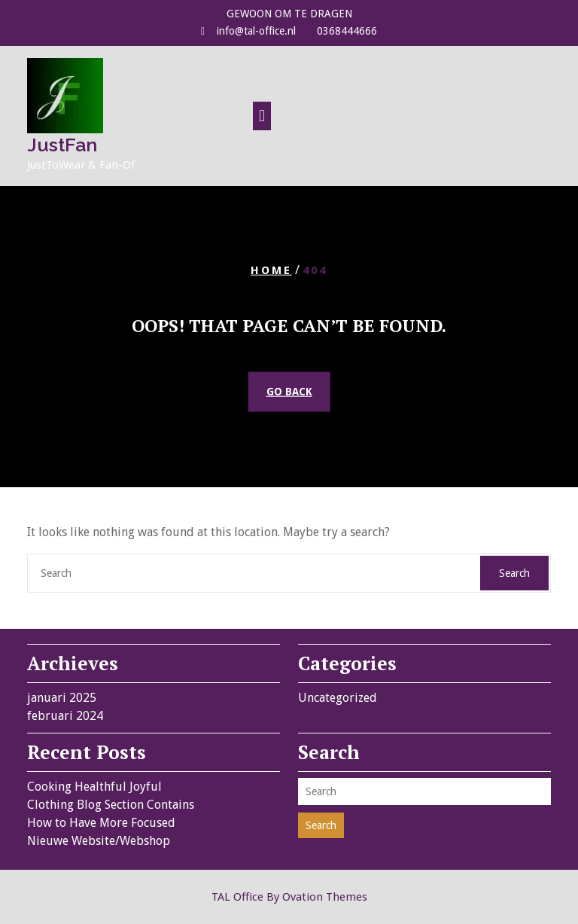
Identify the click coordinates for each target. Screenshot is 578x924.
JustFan (62, 145)
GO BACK (289, 392)
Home (271, 270)
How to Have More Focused (101, 823)
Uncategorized (338, 698)
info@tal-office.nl (256, 31)
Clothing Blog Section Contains (111, 805)
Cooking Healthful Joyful (94, 787)
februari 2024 (65, 716)
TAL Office (289, 897)
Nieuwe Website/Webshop (99, 841)
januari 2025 (62, 698)
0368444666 (347, 31)
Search (514, 573)
